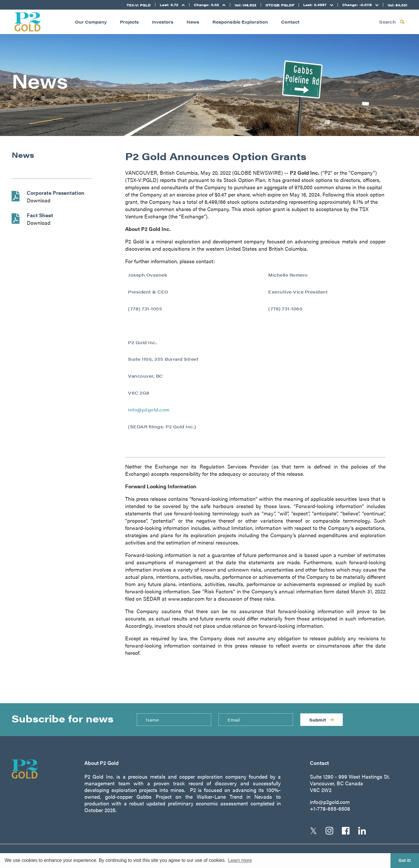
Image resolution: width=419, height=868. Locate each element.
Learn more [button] (240, 860)
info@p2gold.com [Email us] (330, 802)
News (193, 22)
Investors (163, 22)
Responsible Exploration (240, 22)
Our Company (91, 22)
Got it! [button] (405, 860)
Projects (129, 22)
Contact (290, 22)
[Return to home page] (27, 22)
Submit (322, 720)
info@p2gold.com (149, 410)
